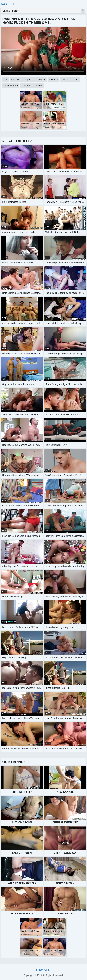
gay (6, 79)
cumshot (38, 85)
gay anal (54, 79)
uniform (66, 79)
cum (76, 79)
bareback (41, 79)
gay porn (28, 79)
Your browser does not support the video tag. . (43, 51)
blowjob (26, 85)
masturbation (11, 85)
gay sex (15, 79)
